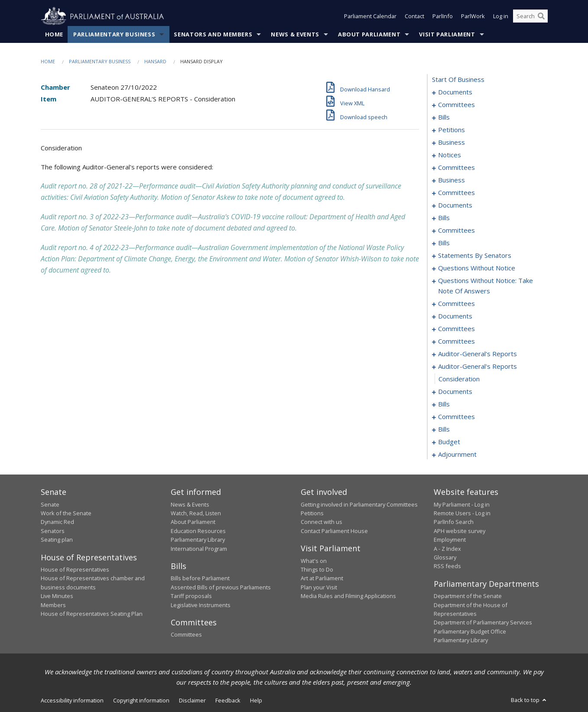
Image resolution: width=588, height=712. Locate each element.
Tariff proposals (191, 596)
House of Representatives (75, 569)
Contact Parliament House (334, 531)
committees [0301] (456, 417)
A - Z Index (447, 549)
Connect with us (322, 522)
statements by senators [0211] (475, 256)
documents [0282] (455, 392)
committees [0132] (456, 193)
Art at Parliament (322, 579)
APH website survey (460, 531)
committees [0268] (456, 329)
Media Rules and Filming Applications (348, 596)
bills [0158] (444, 218)
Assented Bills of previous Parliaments (221, 587)
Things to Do (317, 569)
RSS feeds (447, 566)
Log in (501, 16)
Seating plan (57, 540)
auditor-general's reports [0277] (478, 354)
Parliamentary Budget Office (470, 631)
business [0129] (452, 180)
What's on (314, 561)
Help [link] (256, 700)
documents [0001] (455, 92)
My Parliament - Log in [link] (462, 504)
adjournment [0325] (457, 455)
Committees (186, 635)
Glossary (445, 557)
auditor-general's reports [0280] (478, 367)
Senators (53, 531)
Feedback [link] (228, 700)
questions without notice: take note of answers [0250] (486, 286)
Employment (450, 540)
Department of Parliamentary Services (483, 623)
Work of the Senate (66, 513)
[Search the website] (530, 16)
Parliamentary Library (198, 540)
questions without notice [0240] (477, 268)
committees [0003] (456, 105)
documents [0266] (455, 316)
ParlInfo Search (454, 522)
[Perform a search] (541, 16)
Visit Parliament (447, 34)
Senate (50, 504)
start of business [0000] (458, 80)
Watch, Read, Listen (196, 513)
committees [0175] (456, 231)
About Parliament (369, 34)
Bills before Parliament (200, 579)
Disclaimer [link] (192, 700)
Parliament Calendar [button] (370, 16)
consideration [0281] (459, 379)
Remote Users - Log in (462, 513)
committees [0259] (456, 304)
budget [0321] (449, 442)
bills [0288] (444, 404)
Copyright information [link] (141, 700)
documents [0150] (455, 205)
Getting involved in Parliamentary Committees (359, 504)
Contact (414, 16)
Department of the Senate (468, 596)
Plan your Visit (319, 587)
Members (53, 605)
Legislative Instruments (201, 605)
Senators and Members (213, 34)
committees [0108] (456, 168)
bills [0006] (444, 117)
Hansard (155, 61)
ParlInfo (443, 16)
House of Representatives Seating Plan (92, 614)
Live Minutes (57, 596)
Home (54, 34)
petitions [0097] (452, 130)
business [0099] (452, 143)
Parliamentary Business (114, 34)
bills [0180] (444, 243)
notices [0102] (450, 155)
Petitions (312, 513)
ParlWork (473, 16)
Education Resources (198, 531)
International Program (199, 549)
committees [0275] (456, 341)
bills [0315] (444, 429)
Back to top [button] (529, 700)
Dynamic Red (57, 522)
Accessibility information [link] (72, 700)
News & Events (295, 34)
